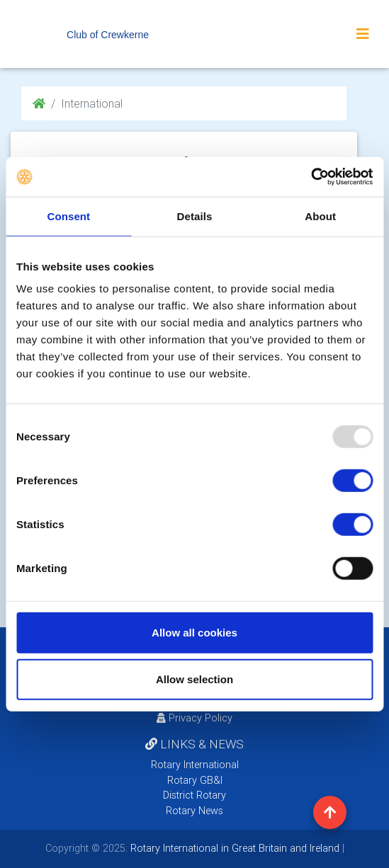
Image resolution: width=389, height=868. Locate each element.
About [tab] (320, 216)
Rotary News (194, 811)
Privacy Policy (194, 718)
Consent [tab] (68, 216)
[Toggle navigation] (363, 34)
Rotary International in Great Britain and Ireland (233, 848)
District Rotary (194, 795)
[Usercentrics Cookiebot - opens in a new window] (311, 177)
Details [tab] (195, 216)
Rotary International (195, 765)
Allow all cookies (194, 633)
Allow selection (194, 679)
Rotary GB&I (195, 780)
